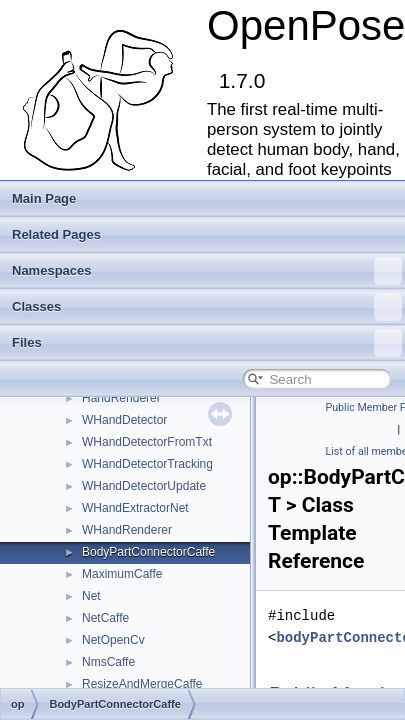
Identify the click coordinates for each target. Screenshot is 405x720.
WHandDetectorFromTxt (147, 442)
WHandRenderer (127, 530)
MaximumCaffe (122, 574)
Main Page (44, 198)
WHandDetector (124, 420)
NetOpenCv (113, 640)
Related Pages (56, 234)
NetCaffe (105, 618)
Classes (207, 307)
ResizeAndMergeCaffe (142, 684)
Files (207, 343)
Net (91, 596)
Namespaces (207, 271)
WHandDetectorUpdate (144, 486)
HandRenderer (121, 398)
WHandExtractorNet (135, 508)
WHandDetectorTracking (147, 464)
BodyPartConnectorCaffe (148, 552)
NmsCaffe (108, 662)
